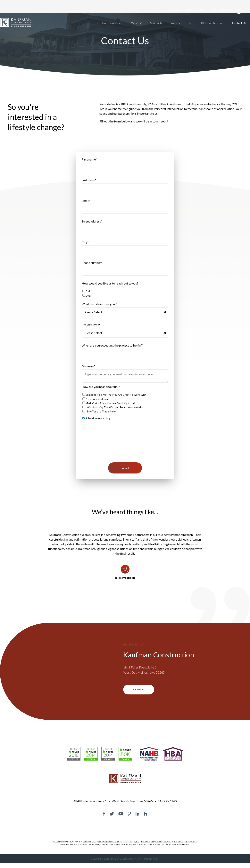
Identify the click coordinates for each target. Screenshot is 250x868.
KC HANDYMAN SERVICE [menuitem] (230, 10)
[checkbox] (125, 296)
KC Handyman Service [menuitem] (110, 23)
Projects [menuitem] (175, 23)
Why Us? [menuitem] (137, 23)
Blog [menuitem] (190, 23)
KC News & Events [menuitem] (213, 23)
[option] (125, 559)
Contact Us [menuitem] (239, 23)
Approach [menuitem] (156, 23)
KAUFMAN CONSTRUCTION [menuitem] (187, 10)
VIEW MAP (139, 694)
